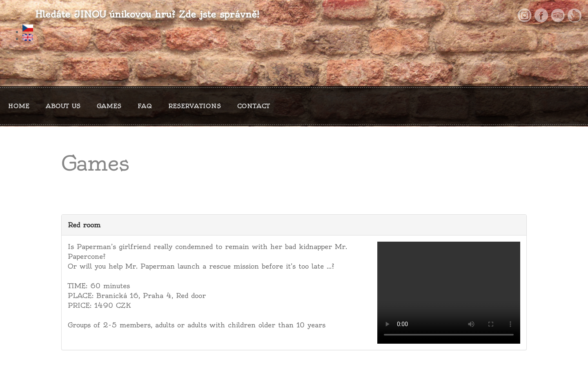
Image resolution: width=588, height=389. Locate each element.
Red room (84, 225)
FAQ (145, 106)
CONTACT (254, 106)
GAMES (109, 106)
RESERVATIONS (195, 106)
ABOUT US (63, 106)
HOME (19, 106)
